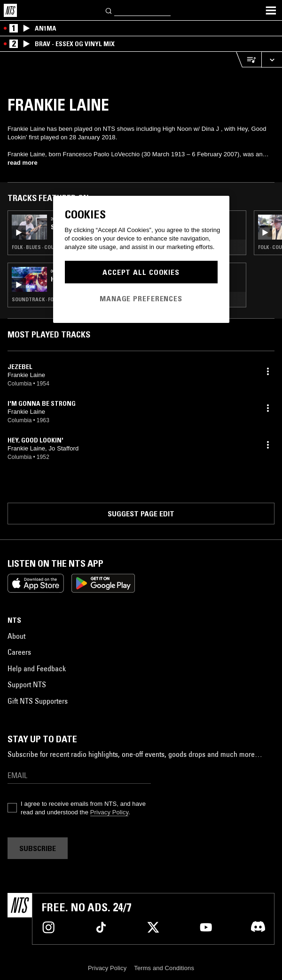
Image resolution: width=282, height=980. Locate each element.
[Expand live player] (272, 60)
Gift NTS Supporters (38, 701)
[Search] (109, 10)
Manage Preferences (141, 298)
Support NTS (27, 684)
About (16, 636)
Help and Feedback (37, 668)
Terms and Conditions (164, 968)
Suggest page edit (141, 514)
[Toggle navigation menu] (271, 10)
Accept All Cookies (141, 272)
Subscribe (38, 848)
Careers (19, 652)
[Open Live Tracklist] (249, 60)
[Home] (10, 10)
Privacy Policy (109, 812)
